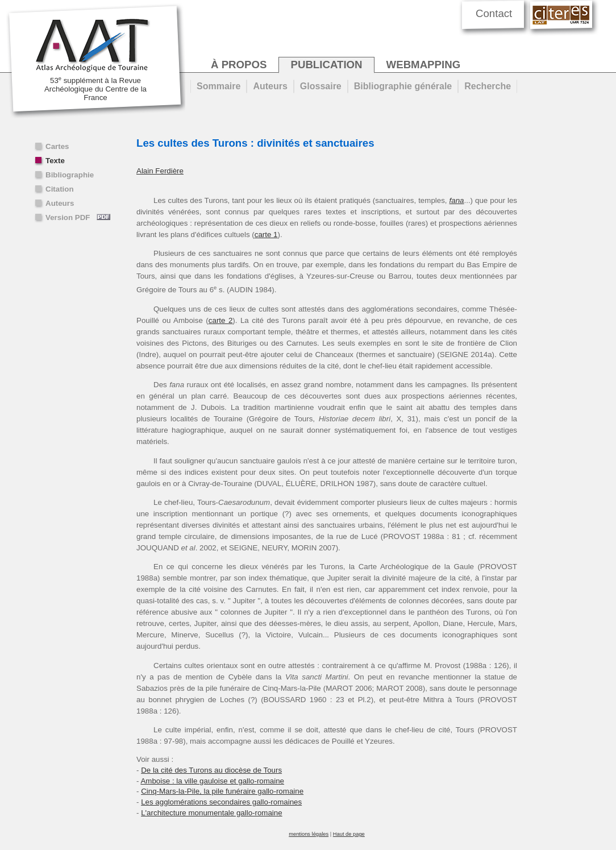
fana (457, 200)
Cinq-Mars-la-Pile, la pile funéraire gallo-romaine (222, 791)
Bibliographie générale (403, 86)
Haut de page (349, 834)
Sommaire (218, 86)
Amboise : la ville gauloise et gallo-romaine (212, 781)
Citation (60, 189)
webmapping (424, 65)
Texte (55, 161)
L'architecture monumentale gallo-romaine (212, 813)
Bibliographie (70, 175)
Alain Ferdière (160, 171)
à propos (239, 65)
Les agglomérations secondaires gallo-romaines (221, 802)
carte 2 (221, 320)
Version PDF (78, 217)
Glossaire (321, 86)
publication (326, 65)
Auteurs (60, 203)
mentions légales (309, 834)
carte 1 (266, 235)
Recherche (488, 86)
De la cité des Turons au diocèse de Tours (211, 770)
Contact (494, 13)
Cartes (57, 146)
